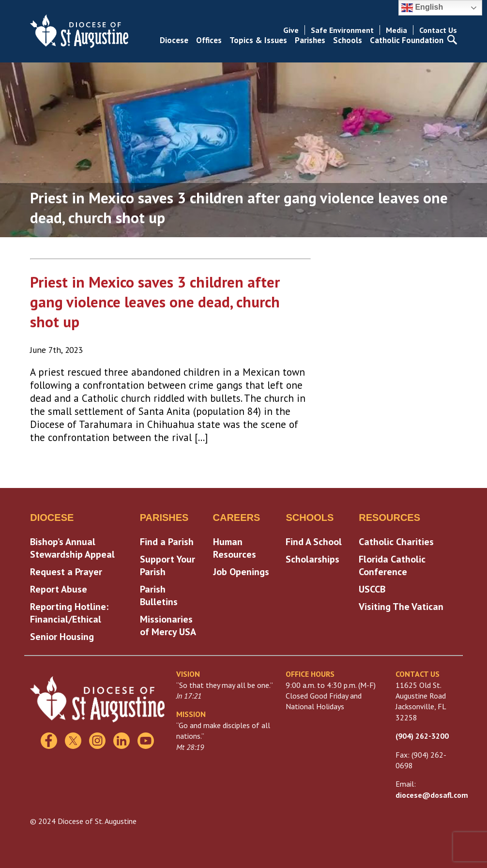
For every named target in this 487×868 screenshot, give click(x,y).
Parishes (310, 40)
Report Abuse (59, 589)
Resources (389, 518)
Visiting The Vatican (401, 607)
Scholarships (312, 559)
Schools (348, 40)
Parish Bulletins (159, 595)
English (422, 8)
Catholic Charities (396, 542)
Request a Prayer (66, 572)
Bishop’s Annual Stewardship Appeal (72, 548)
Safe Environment (342, 30)
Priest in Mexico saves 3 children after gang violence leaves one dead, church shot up (155, 302)
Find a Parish (167, 542)
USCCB (372, 589)
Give (291, 30)
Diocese (174, 40)
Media (396, 30)
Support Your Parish (167, 565)
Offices (209, 40)
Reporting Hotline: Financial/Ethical (69, 613)
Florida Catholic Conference (392, 565)
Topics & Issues (258, 40)
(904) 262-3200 (422, 736)
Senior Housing (62, 637)
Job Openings (241, 572)
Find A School (314, 542)
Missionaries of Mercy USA (168, 625)
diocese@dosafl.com (432, 795)
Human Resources (235, 548)
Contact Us (438, 30)
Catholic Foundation (407, 40)
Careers (237, 518)
